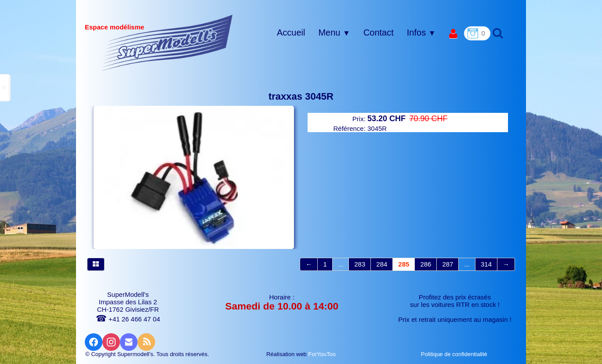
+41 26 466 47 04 (128, 319)
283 (360, 264)
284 (382, 264)
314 (486, 264)
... (341, 264)
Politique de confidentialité (455, 354)
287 (448, 264)
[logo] (167, 43)
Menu (334, 32)
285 (404, 264)
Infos (421, 32)
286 (426, 264)
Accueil (291, 32)
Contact (379, 32)
